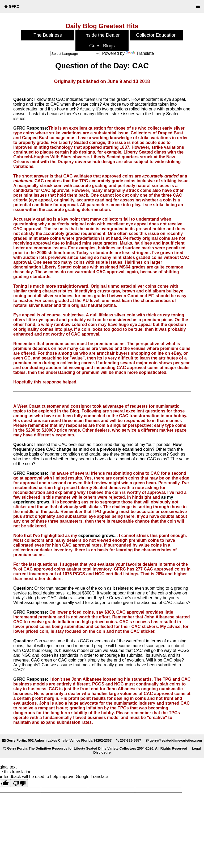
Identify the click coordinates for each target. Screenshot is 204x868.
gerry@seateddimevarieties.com (176, 740)
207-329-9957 (130, 740)
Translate (140, 53)
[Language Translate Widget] (75, 54)
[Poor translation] (19, 783)
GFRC (12, 6)
